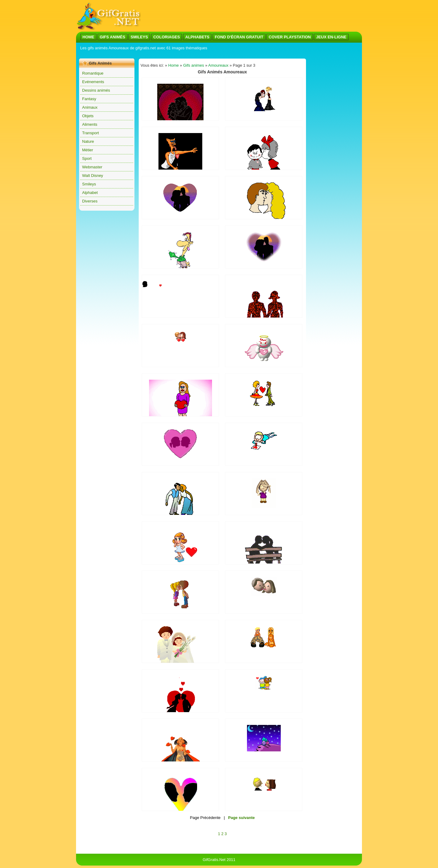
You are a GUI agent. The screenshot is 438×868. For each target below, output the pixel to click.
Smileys (89, 184)
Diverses (90, 201)
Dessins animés (96, 90)
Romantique (93, 73)
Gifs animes (194, 65)
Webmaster (92, 167)
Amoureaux (218, 65)
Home (174, 65)
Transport (90, 133)
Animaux (90, 107)
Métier (88, 150)
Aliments (90, 124)
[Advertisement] (251, 16)
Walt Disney (93, 176)
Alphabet (90, 193)
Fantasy (89, 99)
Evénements (93, 82)
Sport (87, 158)
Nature (88, 141)
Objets (88, 116)
